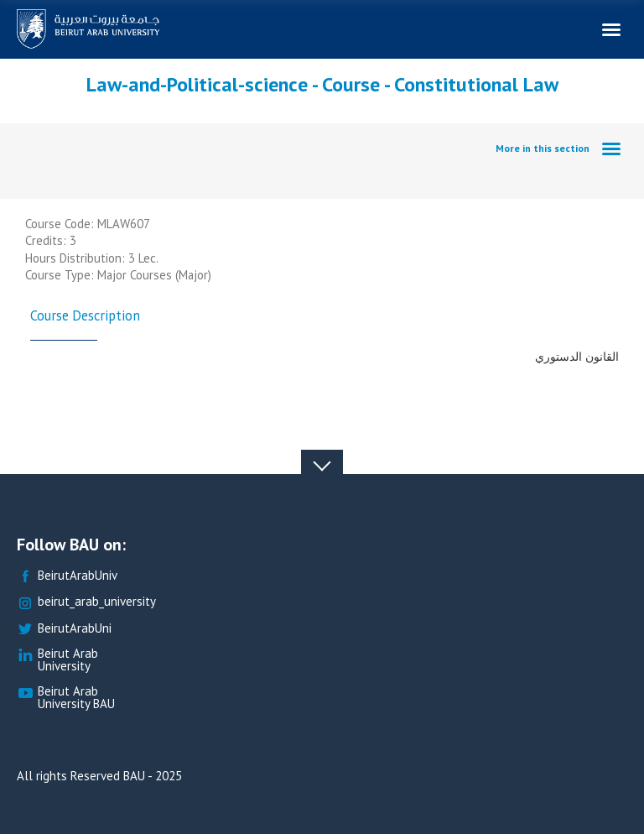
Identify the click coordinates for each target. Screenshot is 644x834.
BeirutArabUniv (67, 576)
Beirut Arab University (57, 660)
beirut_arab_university (86, 602)
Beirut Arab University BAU (66, 698)
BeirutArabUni (64, 629)
